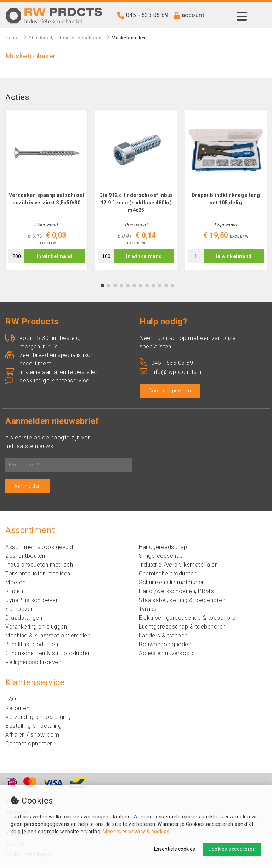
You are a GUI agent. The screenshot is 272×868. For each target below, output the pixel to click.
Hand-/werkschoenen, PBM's (177, 592)
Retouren (17, 709)
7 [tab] (141, 287)
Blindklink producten (32, 645)
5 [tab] (128, 287)
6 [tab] (134, 287)
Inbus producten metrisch (39, 566)
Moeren (15, 583)
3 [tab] (115, 287)
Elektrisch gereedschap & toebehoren (189, 619)
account (193, 15)
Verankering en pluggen (36, 628)
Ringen (14, 592)
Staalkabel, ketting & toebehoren (65, 38)
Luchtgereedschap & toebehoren (182, 628)
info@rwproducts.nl (171, 373)
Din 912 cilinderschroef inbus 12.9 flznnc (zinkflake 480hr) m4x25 (136, 204)
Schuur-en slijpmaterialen (172, 583)
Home (12, 38)
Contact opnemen (170, 392)
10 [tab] (160, 287)
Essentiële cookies (175, 849)
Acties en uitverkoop (166, 654)
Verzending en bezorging (38, 718)
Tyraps (148, 610)
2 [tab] (109, 287)
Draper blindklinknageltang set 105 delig (226, 200)
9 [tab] (154, 287)
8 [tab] (147, 287)
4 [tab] (122, 287)
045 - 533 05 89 (147, 15)
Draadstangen (24, 619)
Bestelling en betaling (33, 727)
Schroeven (20, 610)
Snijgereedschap (161, 557)
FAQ (11, 700)
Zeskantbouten (25, 557)
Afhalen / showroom (32, 736)
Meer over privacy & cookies (136, 832)
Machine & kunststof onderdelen (48, 637)
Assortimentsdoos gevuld (39, 548)
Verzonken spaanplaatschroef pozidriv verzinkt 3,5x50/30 (47, 200)
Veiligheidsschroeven (33, 663)
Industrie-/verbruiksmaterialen (178, 566)
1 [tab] (103, 287)
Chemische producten (168, 575)
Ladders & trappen (163, 637)
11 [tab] (166, 287)
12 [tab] (172, 287)
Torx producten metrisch (38, 575)
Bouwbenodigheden (165, 645)
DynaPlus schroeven (32, 601)
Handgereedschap (163, 548)
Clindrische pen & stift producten (48, 654)
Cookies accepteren (232, 849)
